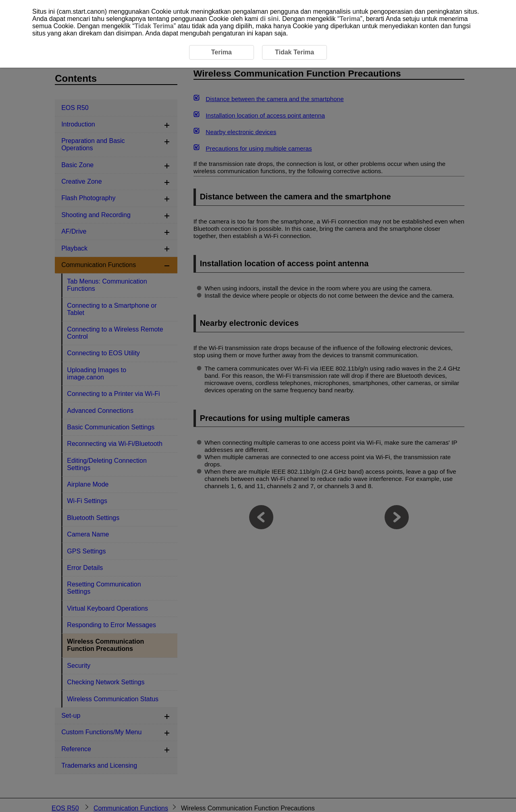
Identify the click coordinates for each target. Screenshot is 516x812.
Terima (350, 19)
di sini (269, 19)
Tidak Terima (154, 26)
